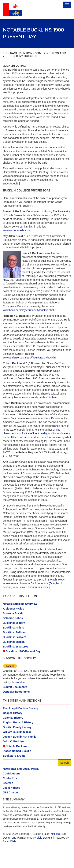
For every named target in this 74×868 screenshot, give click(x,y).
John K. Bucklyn (13, 741)
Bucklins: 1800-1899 (16, 647)
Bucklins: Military (14, 623)
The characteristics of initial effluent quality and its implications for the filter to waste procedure (37, 433)
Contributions (12, 773)
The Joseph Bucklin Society (20, 708)
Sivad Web (9, 841)
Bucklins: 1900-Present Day (23, 651)
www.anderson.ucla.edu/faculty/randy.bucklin (29, 358)
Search (65, 763)
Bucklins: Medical (14, 642)
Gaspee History (13, 713)
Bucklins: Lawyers (15, 637)
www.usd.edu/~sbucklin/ (17, 230)
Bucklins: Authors (14, 632)
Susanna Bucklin (14, 613)
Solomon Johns (13, 618)
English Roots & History (18, 722)
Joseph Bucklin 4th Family (20, 737)
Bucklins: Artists (13, 628)
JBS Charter (11, 792)
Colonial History (13, 718)
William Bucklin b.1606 (17, 732)
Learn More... (20, 682)
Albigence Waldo (13, 609)
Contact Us (10, 778)
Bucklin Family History (17, 727)
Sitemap (8, 783)
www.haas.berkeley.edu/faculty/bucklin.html (28, 310)
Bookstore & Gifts (14, 756)
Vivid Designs (44, 838)
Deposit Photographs (16, 692)
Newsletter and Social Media (21, 769)
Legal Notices (11, 788)
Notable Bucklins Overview (20, 604)
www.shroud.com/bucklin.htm (39, 397)
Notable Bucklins (17, 746)
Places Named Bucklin (17, 751)
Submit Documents (15, 687)
